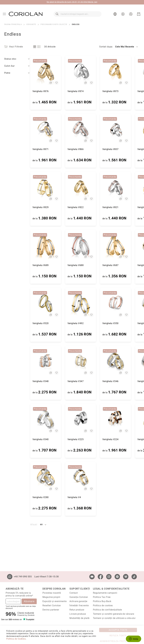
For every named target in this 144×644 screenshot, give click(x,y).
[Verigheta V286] (125, 420)
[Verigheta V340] (20, 420)
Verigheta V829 (15, 207)
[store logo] (26, 14)
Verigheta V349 (119, 323)
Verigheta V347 (50, 381)
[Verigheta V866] (55, 130)
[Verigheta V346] (90, 362)
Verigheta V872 (119, 91)
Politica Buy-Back (102, 601)
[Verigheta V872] (125, 72)
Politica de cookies (103, 605)
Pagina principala (13, 24)
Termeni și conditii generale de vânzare (114, 614)
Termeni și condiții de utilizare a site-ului (114, 618)
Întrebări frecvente (79, 605)
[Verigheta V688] (55, 246)
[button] (115, 14)
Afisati (8, 525)
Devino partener (51, 610)
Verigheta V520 (15, 323)
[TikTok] (134, 577)
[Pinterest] (117, 577)
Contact (74, 593)
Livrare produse (78, 614)
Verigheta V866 (50, 149)
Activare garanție (78, 601)
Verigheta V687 (84, 265)
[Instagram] (109, 577)
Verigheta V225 (50, 439)
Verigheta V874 (50, 91)
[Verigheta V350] (90, 304)
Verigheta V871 (15, 149)
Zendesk (31, 615)
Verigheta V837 (84, 149)
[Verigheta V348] (20, 362)
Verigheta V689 (15, 265)
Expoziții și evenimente (55, 601)
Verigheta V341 (119, 381)
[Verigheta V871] (20, 130)
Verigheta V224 (84, 439)
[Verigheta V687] (90, 246)
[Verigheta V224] (90, 420)
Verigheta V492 (50, 323)
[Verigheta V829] (20, 188)
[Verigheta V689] (20, 246)
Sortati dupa (106, 47)
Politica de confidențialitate (107, 610)
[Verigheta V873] (90, 72)
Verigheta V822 (50, 207)
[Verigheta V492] (55, 304)
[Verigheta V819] (125, 188)
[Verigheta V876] (20, 72)
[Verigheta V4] (55, 478)
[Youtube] (92, 577)
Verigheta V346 (84, 381)
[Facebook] (100, 577)
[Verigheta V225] (55, 420)
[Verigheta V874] (55, 72)
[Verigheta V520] (20, 304)
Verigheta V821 (84, 207)
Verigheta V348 (15, 381)
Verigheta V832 (119, 149)
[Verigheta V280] (20, 478)
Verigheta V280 (15, 497)
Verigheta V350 (84, 323)
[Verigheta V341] (125, 362)
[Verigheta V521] (125, 246)
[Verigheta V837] (90, 130)
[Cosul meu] (139, 14)
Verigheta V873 (84, 91)
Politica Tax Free (102, 597)
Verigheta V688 (50, 265)
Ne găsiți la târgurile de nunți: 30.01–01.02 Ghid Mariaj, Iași (72, 2)
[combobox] (77, 14)
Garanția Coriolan (79, 597)
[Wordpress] (126, 577)
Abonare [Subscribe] (29, 601)
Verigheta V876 (15, 91)
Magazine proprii (51, 597)
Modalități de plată (79, 618)
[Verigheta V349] (125, 304)
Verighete (31, 24)
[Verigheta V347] (55, 362)
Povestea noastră (52, 593)
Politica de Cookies (16, 639)
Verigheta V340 (15, 439)
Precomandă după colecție (54, 24)
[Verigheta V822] (55, 188)
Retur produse (77, 610)
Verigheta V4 (48, 497)
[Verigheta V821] (90, 188)
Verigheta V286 (119, 439)
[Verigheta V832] (125, 130)
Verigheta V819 (119, 207)
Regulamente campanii (105, 593)
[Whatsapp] (10, 577)
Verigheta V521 (119, 265)
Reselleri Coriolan (52, 605)
